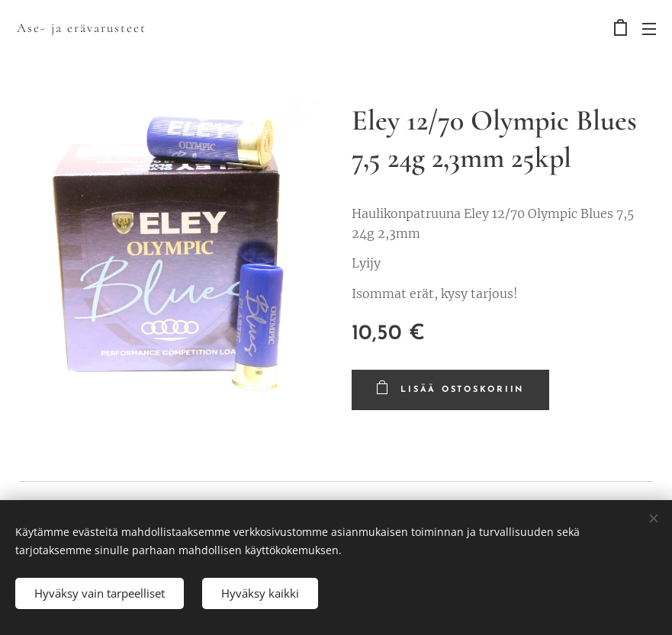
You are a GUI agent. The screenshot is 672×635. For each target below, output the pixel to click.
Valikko (649, 29)
